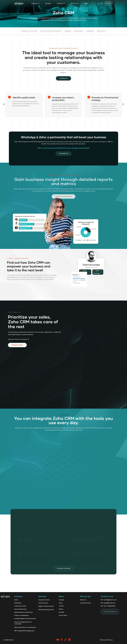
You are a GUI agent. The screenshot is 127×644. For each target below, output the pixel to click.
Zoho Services (43, 603)
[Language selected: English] (100, 3)
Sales (16, 600)
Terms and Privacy (106, 640)
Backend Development (46, 610)
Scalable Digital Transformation (25, 619)
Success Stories (86, 603)
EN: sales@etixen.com (108, 603)
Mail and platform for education (25, 627)
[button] (4, 104)
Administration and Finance (23, 612)
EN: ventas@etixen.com (109, 600)
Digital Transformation (46, 606)
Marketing (18, 603)
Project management (21, 615)
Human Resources (20, 609)
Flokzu (61, 609)
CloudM (61, 612)
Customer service (20, 606)
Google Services (44, 600)
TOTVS (61, 606)
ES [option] (102, 4)
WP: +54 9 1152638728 (108, 606)
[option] (102, 4)
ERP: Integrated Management (24, 631)
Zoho (61, 603)
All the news (63, 615)
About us (83, 600)
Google (61, 600)
